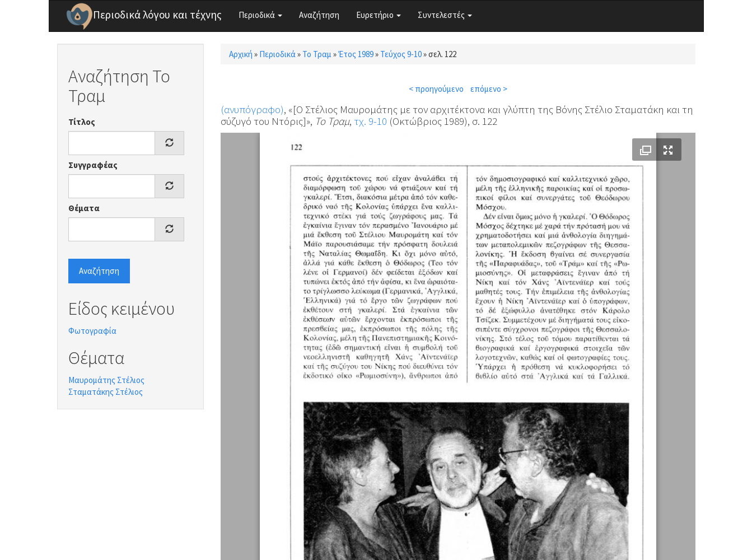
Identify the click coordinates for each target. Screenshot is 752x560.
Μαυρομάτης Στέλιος (106, 380)
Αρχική (241, 54)
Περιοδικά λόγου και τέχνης (157, 15)
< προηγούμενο (436, 89)
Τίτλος (82, 122)
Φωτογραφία (92, 331)
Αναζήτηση (319, 15)
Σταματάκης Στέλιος (106, 392)
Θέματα (84, 208)
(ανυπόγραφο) (252, 109)
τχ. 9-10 (370, 121)
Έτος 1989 (356, 54)
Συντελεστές (445, 15)
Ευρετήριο (379, 15)
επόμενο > (489, 89)
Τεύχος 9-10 (401, 54)
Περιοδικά (260, 15)
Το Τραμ (317, 54)
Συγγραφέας (93, 165)
